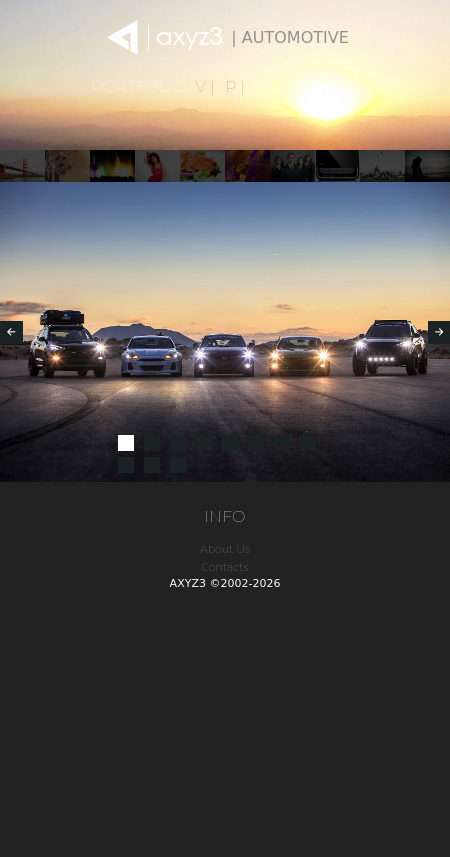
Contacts (224, 567)
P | (235, 86)
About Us (225, 549)
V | (204, 86)
